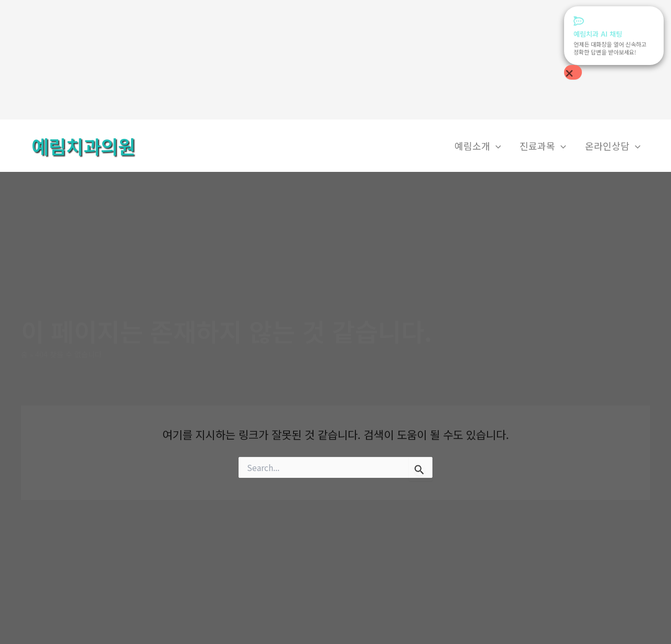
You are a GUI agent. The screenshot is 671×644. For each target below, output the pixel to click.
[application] (496, 146)
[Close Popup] (573, 72)
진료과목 (543, 146)
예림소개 (478, 146)
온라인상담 (613, 146)
